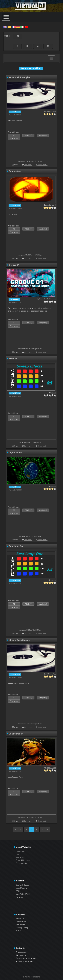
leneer (54, 393)
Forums (19, 897)
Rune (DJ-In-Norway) (48, 299)
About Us (20, 919)
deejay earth (51, 205)
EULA (18, 931)
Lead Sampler (16, 734)
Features (20, 857)
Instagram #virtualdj (26, 958)
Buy (18, 854)
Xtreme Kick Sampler (19, 78)
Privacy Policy (22, 928)
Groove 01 (14, 265)
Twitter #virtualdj (25, 961)
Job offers (20, 925)
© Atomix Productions (32, 977)
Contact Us (21, 922)
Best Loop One (16, 546)
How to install (43, 165)
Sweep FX (14, 359)
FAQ (18, 891)
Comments (28, 165)
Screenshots (21, 863)
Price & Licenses (23, 860)
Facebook (21, 952)
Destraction (15, 171)
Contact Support (23, 885)
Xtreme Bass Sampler (20, 640)
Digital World (15, 453)
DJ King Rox (51, 111)
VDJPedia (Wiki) (23, 894)
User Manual (22, 888)
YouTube (21, 955)
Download (20, 851)
